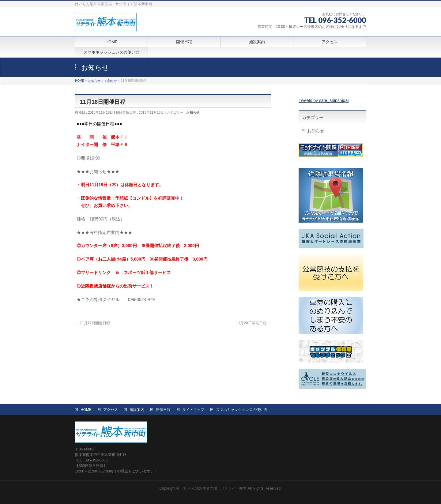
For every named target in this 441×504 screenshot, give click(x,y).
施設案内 (137, 410)
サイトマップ (193, 410)
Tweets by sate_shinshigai (324, 100)
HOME (86, 410)
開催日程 (163, 410)
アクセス (111, 410)
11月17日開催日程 (92, 323)
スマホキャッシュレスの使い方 (242, 410)
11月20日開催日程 (254, 323)
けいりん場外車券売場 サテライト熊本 (213, 488)
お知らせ (193, 112)
